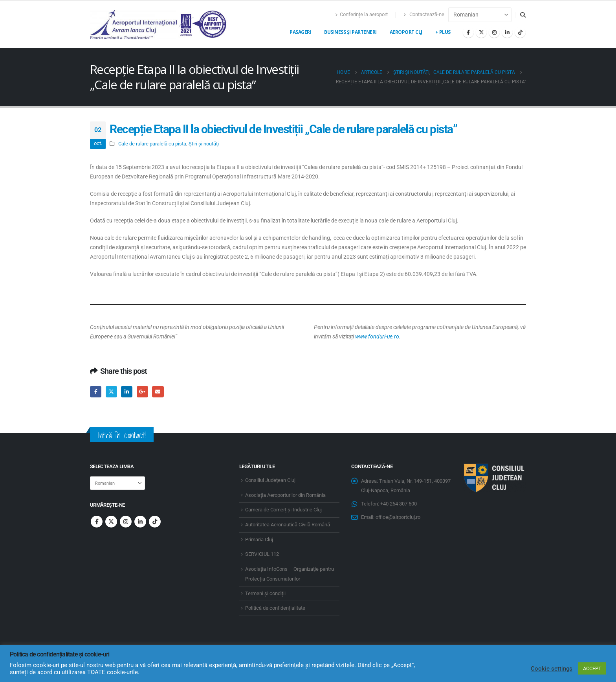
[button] (523, 15)
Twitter (111, 392)
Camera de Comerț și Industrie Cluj (283, 510)
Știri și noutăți (204, 144)
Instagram (126, 522)
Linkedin (140, 522)
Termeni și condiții (265, 593)
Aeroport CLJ (406, 32)
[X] (481, 32)
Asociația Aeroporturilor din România (285, 495)
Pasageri (300, 32)
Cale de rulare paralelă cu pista (152, 144)
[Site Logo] (159, 25)
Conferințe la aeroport (361, 14)
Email (158, 392)
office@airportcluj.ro (398, 517)
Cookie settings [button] (552, 669)
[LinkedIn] (507, 32)
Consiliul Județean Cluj (270, 480)
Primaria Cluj (259, 540)
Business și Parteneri (350, 32)
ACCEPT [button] (592, 668)
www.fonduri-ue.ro (377, 336)
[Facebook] (468, 32)
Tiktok (155, 522)
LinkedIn (127, 392)
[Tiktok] (520, 32)
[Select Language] (480, 15)
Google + (142, 392)
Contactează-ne (424, 14)
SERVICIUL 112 (262, 554)
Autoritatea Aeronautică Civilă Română (288, 525)
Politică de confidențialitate (275, 608)
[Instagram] (494, 32)
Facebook (96, 392)
